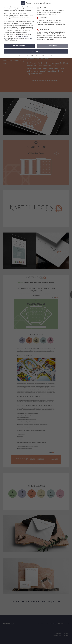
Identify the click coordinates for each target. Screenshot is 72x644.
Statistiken (43, 18)
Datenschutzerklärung (22, 36)
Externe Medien (44, 29)
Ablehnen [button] (36, 51)
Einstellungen (29, 38)
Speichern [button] (53, 45)
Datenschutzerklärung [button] (49, 56)
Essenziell (42, 8)
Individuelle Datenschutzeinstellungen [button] (27, 56)
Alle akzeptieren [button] (19, 45)
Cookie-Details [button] (40, 56)
